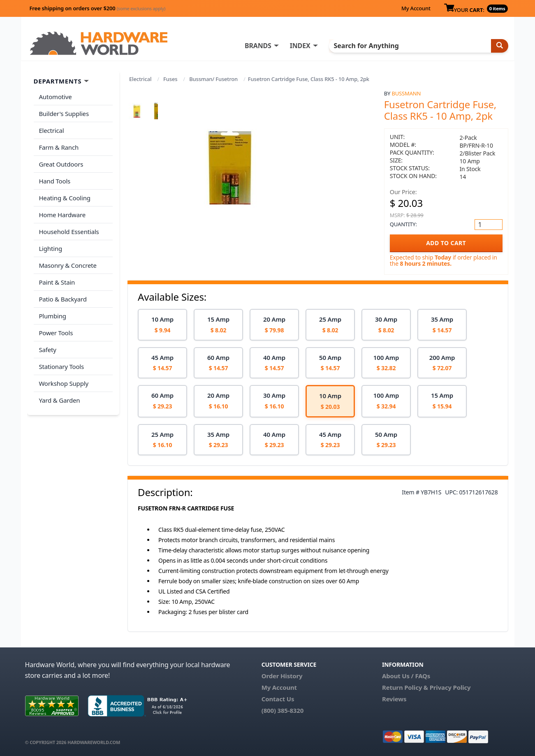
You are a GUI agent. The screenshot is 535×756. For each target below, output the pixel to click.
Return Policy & (405, 687)
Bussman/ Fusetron (213, 79)
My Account (416, 8)
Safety (47, 340)
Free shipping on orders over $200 (98, 8)
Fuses (170, 79)
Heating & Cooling (65, 194)
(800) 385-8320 (283, 710)
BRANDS (265, 46)
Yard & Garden (59, 389)
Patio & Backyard (63, 292)
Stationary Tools (61, 357)
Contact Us (278, 699)
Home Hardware (62, 210)
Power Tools (56, 324)
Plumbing (52, 308)
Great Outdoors (61, 162)
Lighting (50, 243)
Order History (282, 676)
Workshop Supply (64, 373)
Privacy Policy (450, 687)
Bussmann (406, 93)
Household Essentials (69, 227)
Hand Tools (54, 178)
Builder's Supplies (64, 113)
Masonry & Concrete (67, 259)
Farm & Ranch (59, 145)
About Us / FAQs (406, 676)
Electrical (140, 79)
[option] (162, 325)
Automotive (55, 97)
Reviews (394, 699)
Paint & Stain (57, 275)
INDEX (307, 46)
